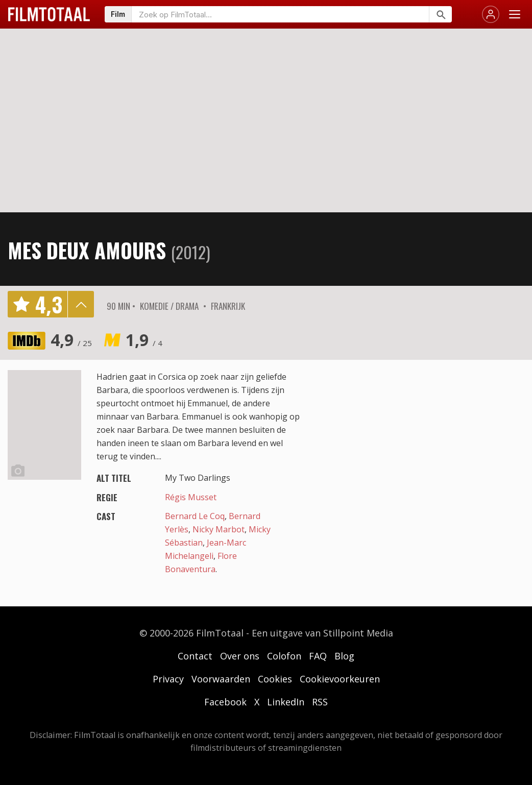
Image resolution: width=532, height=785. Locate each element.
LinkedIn (286, 702)
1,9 (144, 340)
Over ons (240, 656)
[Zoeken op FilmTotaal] (280, 14)
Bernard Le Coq (195, 516)
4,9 (71, 340)
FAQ (318, 656)
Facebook (225, 702)
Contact (195, 656)
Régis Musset (191, 497)
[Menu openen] (515, 14)
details (81, 304)
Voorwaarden (221, 679)
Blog (344, 656)
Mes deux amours (87, 250)
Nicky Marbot (219, 529)
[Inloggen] (491, 14)
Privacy (168, 679)
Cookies (275, 679)
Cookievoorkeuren (340, 679)
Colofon (284, 656)
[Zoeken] (440, 14)
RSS (320, 702)
